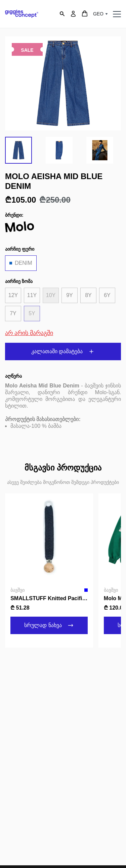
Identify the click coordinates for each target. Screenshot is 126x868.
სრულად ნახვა (49, 625)
